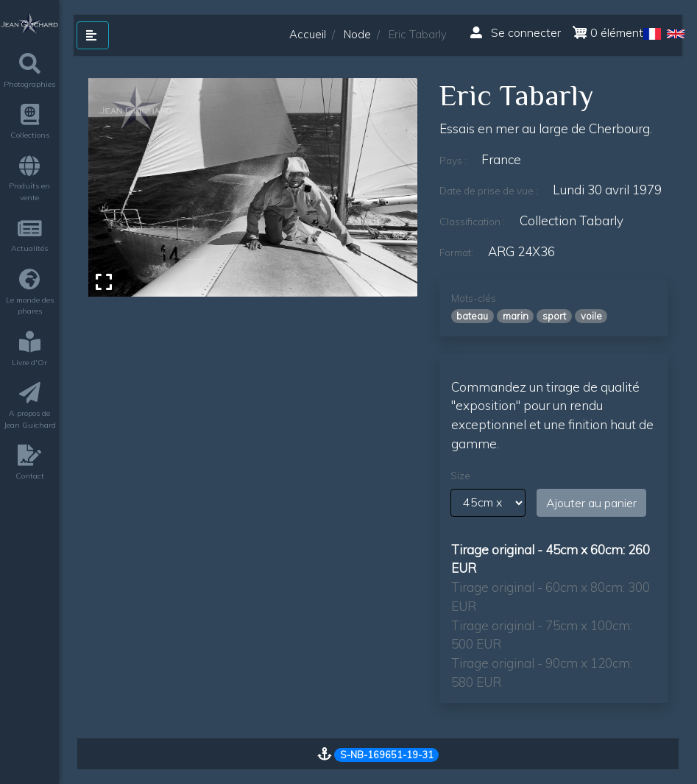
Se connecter (516, 32)
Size (460, 476)
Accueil (308, 34)
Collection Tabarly (572, 220)
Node (357, 34)
